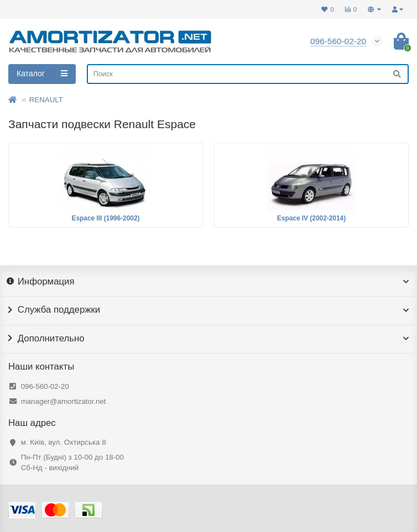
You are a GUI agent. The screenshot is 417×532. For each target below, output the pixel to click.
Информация (208, 282)
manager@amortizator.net (64, 401)
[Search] (248, 74)
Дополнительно (208, 339)
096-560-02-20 (45, 386)
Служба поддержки (208, 310)
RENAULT (46, 100)
